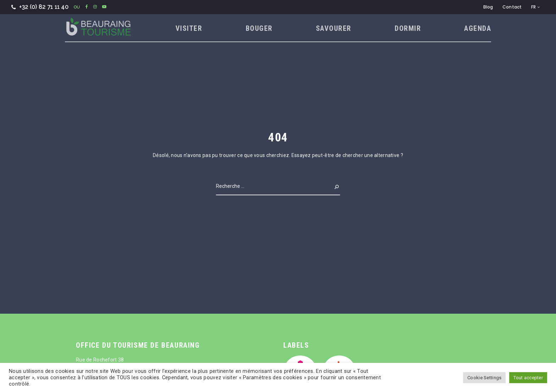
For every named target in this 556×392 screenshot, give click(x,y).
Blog (488, 7)
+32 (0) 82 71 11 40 (40, 7)
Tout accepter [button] (528, 378)
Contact (512, 7)
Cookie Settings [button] (484, 378)
